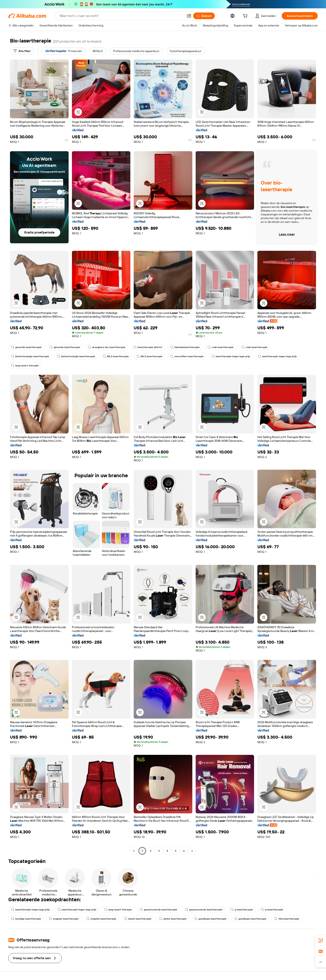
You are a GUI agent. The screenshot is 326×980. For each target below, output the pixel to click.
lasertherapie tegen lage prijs (231, 356)
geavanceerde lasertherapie (158, 910)
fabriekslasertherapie (185, 347)
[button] (189, 16)
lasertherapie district (148, 347)
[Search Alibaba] (121, 16)
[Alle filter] (22, 51)
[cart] (246, 16)
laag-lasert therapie (25, 366)
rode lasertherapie (220, 347)
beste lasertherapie (138, 919)
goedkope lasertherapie (210, 919)
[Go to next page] (192, 851)
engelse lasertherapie (64, 919)
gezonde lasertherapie (26, 347)
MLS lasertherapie (116, 356)
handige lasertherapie (26, 919)
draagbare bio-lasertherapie (107, 347)
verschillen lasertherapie (187, 356)
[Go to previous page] (134, 851)
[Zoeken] (204, 16)
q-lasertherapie (242, 910)
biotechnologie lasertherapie (30, 356)
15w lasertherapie (287, 919)
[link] (321, 940)
